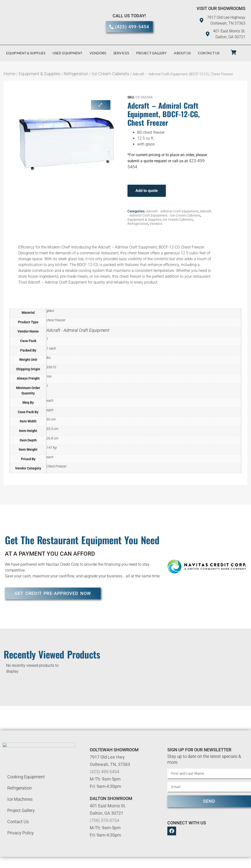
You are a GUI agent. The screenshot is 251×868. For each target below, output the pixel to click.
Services (121, 53)
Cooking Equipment (26, 777)
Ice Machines (20, 799)
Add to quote (147, 191)
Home (9, 74)
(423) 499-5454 (104, 772)
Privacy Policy (21, 833)
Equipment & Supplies (26, 53)
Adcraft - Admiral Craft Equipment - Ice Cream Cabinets (169, 213)
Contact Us (209, 53)
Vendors (98, 53)
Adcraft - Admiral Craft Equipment (172, 211)
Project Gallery (152, 53)
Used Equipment (67, 53)
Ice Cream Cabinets (110, 74)
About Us (182, 53)
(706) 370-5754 (104, 820)
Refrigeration (76, 74)
